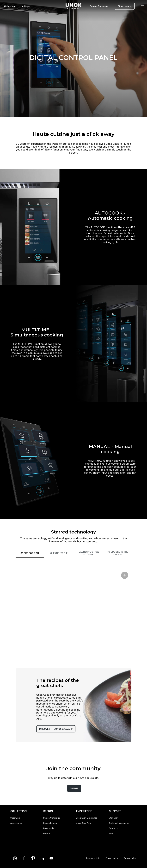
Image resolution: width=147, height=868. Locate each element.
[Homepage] (73, 6)
